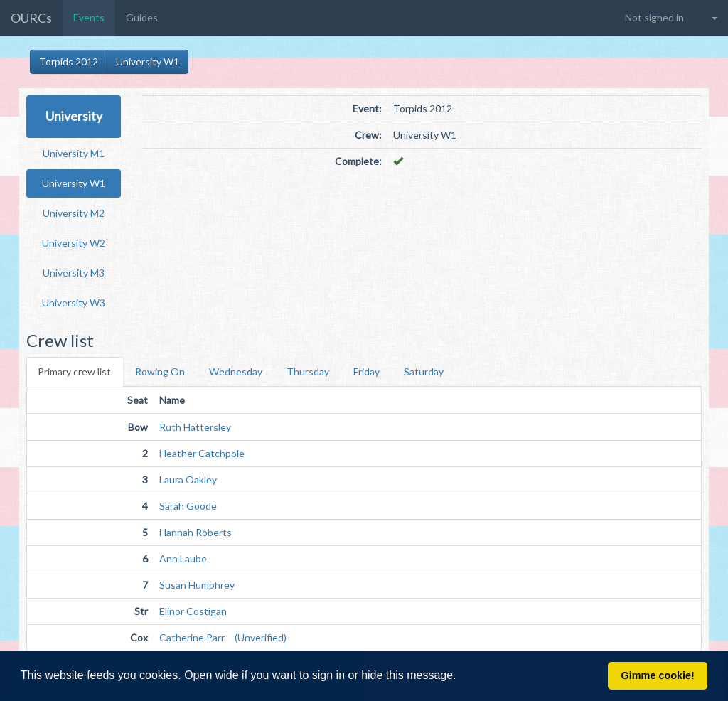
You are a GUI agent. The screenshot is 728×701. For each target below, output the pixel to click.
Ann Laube (183, 558)
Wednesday (236, 371)
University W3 (74, 303)
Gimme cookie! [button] (658, 675)
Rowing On (160, 371)
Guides (142, 17)
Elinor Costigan (193, 611)
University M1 (74, 153)
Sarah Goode (188, 506)
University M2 (74, 213)
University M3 (74, 273)
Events (89, 17)
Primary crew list (74, 371)
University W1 (148, 61)
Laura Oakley (188, 480)
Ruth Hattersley (195, 427)
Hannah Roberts (196, 532)
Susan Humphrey (197, 585)
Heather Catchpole (202, 453)
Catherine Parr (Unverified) (223, 637)
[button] (461, 677)
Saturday (424, 371)
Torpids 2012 (69, 61)
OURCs (31, 18)
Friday (366, 371)
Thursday (308, 371)
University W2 (74, 243)
